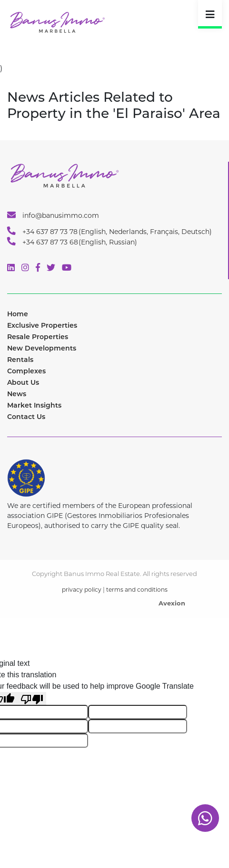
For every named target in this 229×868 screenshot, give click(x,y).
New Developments (42, 348)
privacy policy (82, 590)
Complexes (26, 371)
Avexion (172, 603)
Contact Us (26, 417)
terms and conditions (137, 590)
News (17, 394)
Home (18, 314)
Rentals (20, 360)
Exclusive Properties (42, 325)
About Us (23, 382)
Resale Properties (38, 337)
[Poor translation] (32, 698)
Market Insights (34, 405)
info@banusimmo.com (53, 215)
